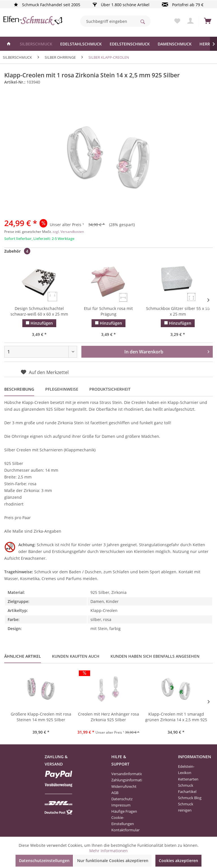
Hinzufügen (39, 323)
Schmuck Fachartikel (187, 788)
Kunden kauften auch (76, 656)
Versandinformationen (125, 774)
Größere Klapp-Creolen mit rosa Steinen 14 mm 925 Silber (41, 717)
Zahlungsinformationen (125, 780)
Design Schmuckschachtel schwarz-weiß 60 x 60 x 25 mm (39, 311)
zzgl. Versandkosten (68, 232)
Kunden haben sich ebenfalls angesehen (155, 656)
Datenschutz (122, 799)
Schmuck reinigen (186, 807)
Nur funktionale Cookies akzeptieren (113, 861)
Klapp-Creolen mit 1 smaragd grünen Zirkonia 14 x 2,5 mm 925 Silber (176, 717)
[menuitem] (116, 21)
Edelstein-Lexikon (186, 769)
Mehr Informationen (108, 851)
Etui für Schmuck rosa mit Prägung (108, 311)
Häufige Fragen (124, 811)
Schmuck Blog (190, 798)
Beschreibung (19, 389)
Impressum (121, 805)
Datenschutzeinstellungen (44, 861)
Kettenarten (188, 779)
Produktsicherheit (110, 389)
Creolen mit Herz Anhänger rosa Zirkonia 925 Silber (108, 717)
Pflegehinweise (62, 389)
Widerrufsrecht (124, 786)
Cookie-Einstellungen (123, 821)
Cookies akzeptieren (178, 861)
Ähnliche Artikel (23, 656)
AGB (115, 793)
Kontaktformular (125, 830)
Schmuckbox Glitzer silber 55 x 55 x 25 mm (178, 311)
